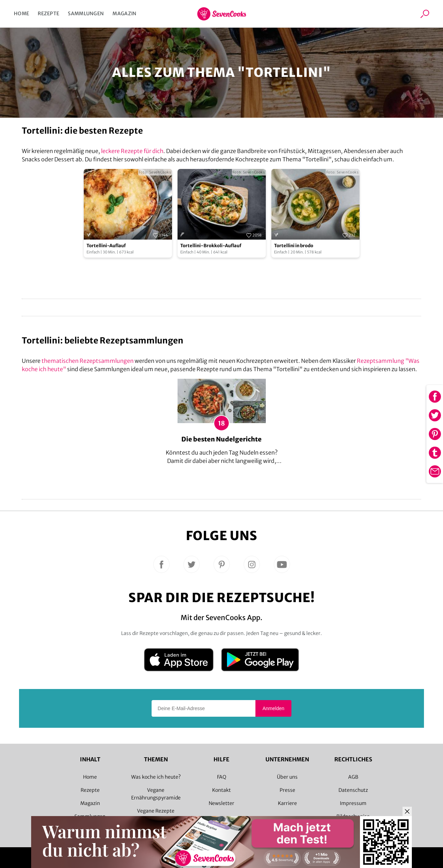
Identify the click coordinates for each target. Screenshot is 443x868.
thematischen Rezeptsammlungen (88, 361)
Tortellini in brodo (294, 246)
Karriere (287, 803)
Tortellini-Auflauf (106, 246)
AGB (353, 777)
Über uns (287, 777)
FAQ (222, 777)
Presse (287, 790)
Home (21, 14)
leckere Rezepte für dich (132, 151)
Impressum (353, 803)
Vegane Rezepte (156, 811)
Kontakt (221, 790)
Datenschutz (353, 790)
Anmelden (273, 708)
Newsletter (221, 803)
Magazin (124, 14)
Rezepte (48, 14)
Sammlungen (86, 14)
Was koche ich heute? (156, 777)
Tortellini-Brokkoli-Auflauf (211, 246)
